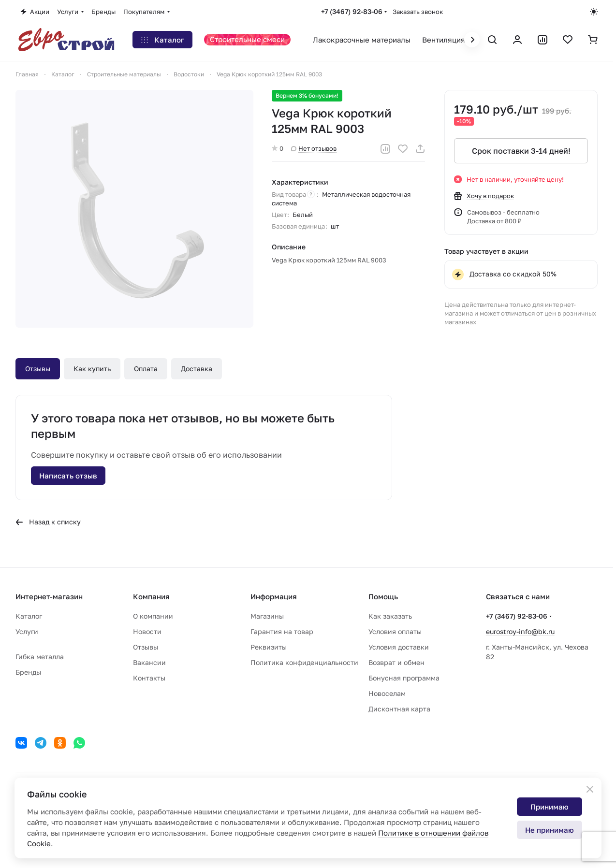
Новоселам (387, 693)
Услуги (27, 631)
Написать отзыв (68, 476)
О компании (153, 616)
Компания (151, 596)
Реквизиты (269, 647)
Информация (274, 596)
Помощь (383, 596)
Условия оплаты (395, 631)
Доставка (197, 369)
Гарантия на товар (282, 631)
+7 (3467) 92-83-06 (352, 11)
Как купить (92, 369)
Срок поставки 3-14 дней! (521, 151)
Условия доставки (399, 647)
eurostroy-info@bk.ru (520, 631)
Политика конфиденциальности (304, 662)
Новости (147, 631)
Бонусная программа (404, 678)
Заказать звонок (418, 12)
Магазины (267, 616)
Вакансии (149, 662)
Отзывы (38, 369)
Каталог (29, 616)
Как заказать (390, 616)
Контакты (149, 678)
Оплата (146, 369)
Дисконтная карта (399, 709)
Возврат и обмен (396, 662)
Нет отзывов (314, 148)
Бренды (28, 672)
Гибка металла (40, 657)
